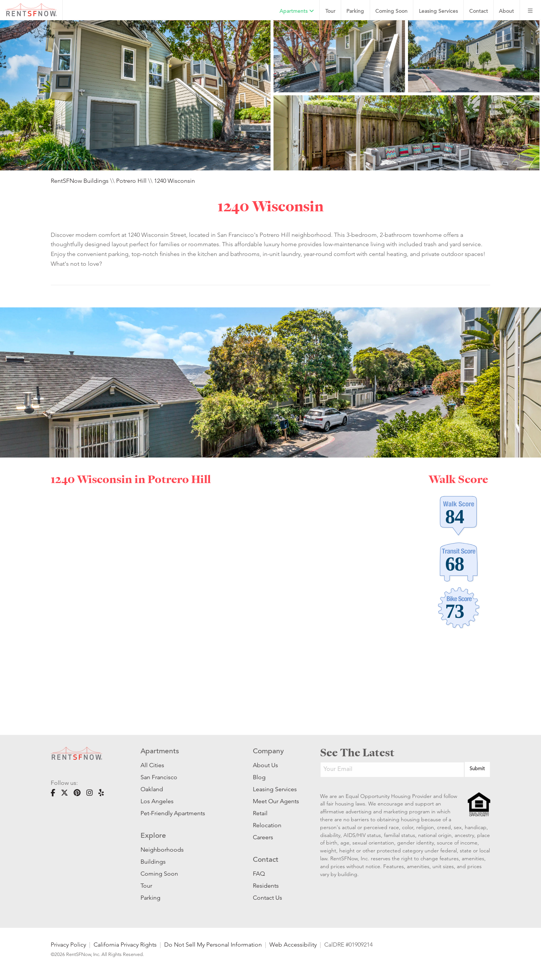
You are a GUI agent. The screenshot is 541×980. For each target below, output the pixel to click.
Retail (260, 813)
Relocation (267, 825)
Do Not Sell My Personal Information (213, 945)
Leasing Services (275, 789)
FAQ (259, 874)
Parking (355, 11)
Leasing (438, 11)
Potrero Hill (131, 181)
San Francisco (159, 777)
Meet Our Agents (275, 801)
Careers (263, 837)
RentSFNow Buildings (80, 181)
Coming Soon (391, 11)
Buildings (153, 862)
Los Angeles (157, 801)
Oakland (152, 789)
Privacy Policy (68, 945)
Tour (330, 11)
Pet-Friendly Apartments (173, 813)
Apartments (297, 11)
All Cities (152, 765)
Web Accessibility (293, 945)
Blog (259, 777)
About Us (265, 765)
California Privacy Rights (125, 945)
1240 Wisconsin (175, 181)
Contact (479, 11)
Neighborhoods (162, 850)
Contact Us (267, 898)
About (506, 11)
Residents (266, 886)
